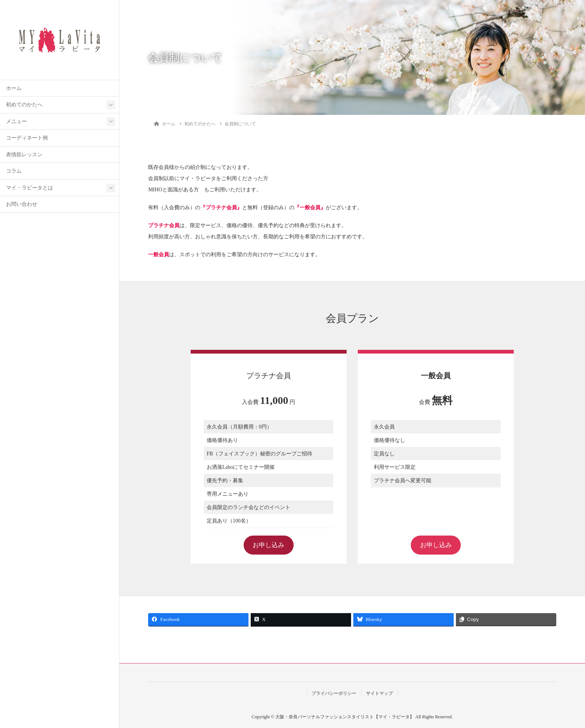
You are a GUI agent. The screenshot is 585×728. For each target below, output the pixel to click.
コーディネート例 (27, 138)
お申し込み (268, 545)
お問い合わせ (22, 204)
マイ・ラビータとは (29, 188)
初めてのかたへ (24, 105)
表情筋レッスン (24, 155)
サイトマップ (379, 694)
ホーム (14, 88)
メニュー (16, 121)
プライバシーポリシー (334, 694)
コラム (14, 171)
